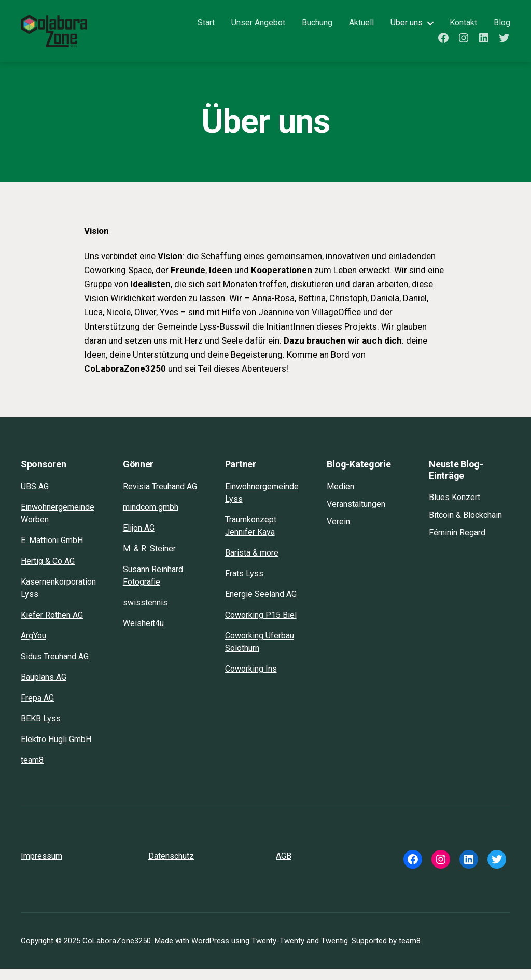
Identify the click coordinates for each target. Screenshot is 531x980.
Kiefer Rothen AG (52, 626)
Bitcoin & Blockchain (465, 526)
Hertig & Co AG (48, 572)
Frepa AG (37, 709)
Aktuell (361, 28)
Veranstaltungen (356, 515)
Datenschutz (171, 867)
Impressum (41, 867)
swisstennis (145, 614)
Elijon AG (139, 539)
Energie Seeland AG (261, 606)
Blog (502, 28)
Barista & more (252, 564)
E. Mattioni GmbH (52, 552)
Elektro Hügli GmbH (56, 751)
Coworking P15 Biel (261, 626)
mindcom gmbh (151, 519)
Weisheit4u (143, 635)
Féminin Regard (457, 544)
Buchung (317, 28)
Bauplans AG (44, 688)
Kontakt (463, 28)
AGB (284, 867)
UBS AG (35, 498)
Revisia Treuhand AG (160, 498)
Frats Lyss (244, 585)
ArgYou (33, 647)
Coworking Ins (251, 680)
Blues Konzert (455, 509)
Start (206, 28)
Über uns (407, 28)
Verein (338, 533)
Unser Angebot (258, 28)
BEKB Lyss (41, 730)
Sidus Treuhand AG (55, 668)
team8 (32, 771)
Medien (340, 498)
